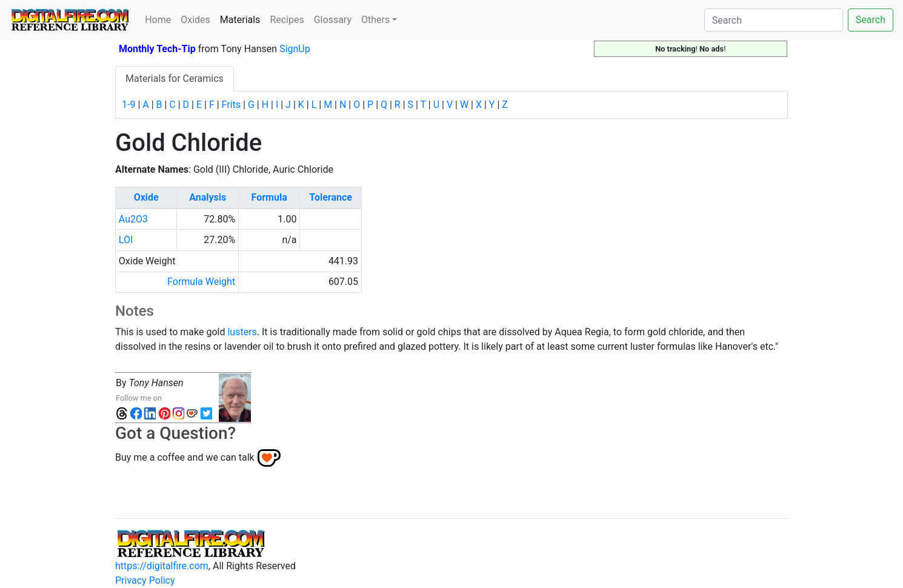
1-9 (128, 105)
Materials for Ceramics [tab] (175, 79)
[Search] (774, 20)
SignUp (295, 49)
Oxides (195, 20)
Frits (231, 105)
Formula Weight (201, 282)
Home (158, 20)
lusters (242, 332)
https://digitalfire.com (162, 566)
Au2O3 (133, 219)
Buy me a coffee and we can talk (185, 457)
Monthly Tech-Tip (157, 49)
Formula (269, 197)
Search (871, 20)
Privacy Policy (145, 580)
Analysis (208, 197)
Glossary (333, 20)
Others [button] (375, 20)
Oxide (146, 197)
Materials (243, 19)
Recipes (287, 20)
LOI (126, 240)
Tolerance (331, 197)
